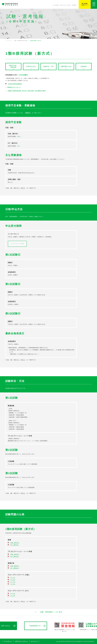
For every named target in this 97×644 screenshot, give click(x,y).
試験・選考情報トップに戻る (48, 612)
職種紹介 (28, 113)
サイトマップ (34, 641)
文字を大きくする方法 (65, 5)
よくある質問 (55, 5)
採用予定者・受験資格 (13, 66)
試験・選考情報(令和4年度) (21, 41)
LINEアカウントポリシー (22, 641)
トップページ (9, 41)
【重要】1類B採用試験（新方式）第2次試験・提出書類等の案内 (26, 91)
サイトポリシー (8, 641)
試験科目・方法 (48, 66)
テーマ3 (13, 582)
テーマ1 (13, 578)
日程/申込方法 (31, 66)
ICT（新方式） (15, 545)
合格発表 (84, 66)
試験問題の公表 (66, 66)
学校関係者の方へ (36, 626)
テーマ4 (13, 584)
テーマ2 (13, 580)
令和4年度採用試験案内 (15, 84)
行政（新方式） (15, 543)
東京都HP (74, 5)
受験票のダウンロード (14, 87)
